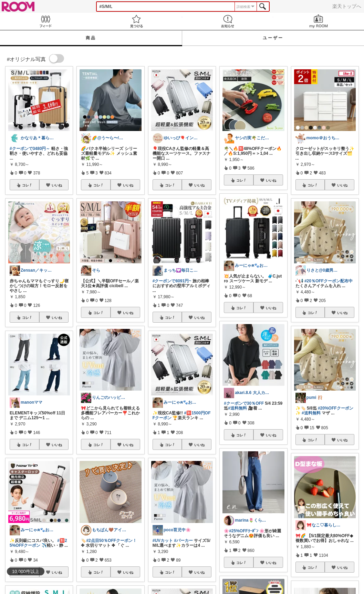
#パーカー (183, 541)
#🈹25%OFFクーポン (38, 543)
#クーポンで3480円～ (30, 149)
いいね (57, 185)
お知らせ (228, 21)
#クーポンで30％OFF (244, 403)
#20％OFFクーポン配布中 (329, 281)
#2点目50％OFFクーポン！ (111, 541)
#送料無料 (237, 408)
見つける (136, 21)
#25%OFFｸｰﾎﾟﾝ (244, 531)
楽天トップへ (347, 6)
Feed (45, 21)
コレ (27, 185)
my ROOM (319, 21)
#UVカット (163, 541)
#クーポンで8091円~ (172, 281)
